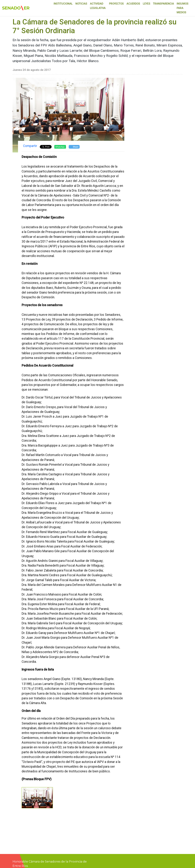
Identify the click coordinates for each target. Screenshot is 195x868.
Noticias (81, 4)
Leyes (147, 4)
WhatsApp (60, 147)
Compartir (30, 146)
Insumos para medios (183, 8)
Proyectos (116, 4)
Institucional (63, 4)
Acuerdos (133, 4)
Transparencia (163, 4)
